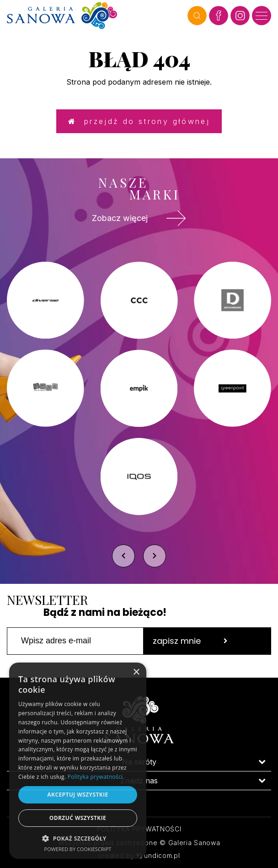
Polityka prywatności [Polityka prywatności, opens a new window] (95, 777)
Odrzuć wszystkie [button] (78, 818)
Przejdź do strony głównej (139, 121)
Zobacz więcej (139, 218)
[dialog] (78, 761)
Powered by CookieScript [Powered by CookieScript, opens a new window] (78, 849)
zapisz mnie (190, 641)
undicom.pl (158, 855)
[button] (78, 838)
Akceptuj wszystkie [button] (78, 795)
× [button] (136, 672)
